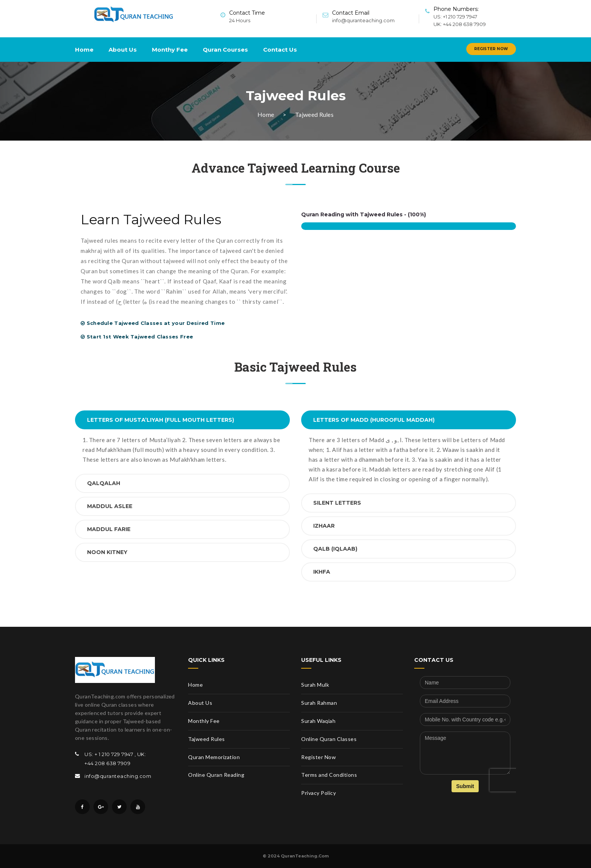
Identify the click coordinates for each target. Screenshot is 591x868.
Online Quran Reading (216, 775)
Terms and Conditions (329, 775)
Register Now (491, 49)
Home (84, 50)
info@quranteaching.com (363, 20)
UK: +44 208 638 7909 (460, 24)
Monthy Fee (170, 50)
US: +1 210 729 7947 (455, 17)
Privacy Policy (318, 793)
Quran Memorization (214, 757)
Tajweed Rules (207, 739)
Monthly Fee (204, 721)
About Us (123, 50)
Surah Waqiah (318, 721)
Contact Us (280, 50)
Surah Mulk (315, 685)
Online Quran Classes (329, 739)
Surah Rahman (319, 703)
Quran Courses (225, 50)
